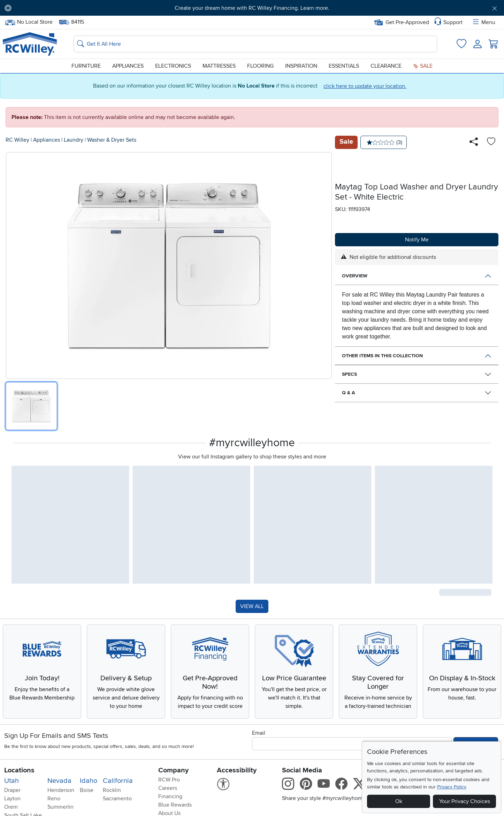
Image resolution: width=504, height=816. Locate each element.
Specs (349, 374)
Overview (355, 276)
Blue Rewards (175, 805)
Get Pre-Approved (402, 22)
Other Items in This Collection (382, 356)
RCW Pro (169, 780)
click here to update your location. (365, 86)
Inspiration (301, 66)
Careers (168, 788)
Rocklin (112, 790)
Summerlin (60, 807)
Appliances (128, 66)
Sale (423, 66)
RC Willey (17, 140)
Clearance (386, 66)
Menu (483, 22)
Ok (399, 801)
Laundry (74, 140)
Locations (19, 770)
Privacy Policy (452, 787)
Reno (54, 799)
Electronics (173, 66)
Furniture (86, 66)
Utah (12, 781)
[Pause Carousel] (8, 8)
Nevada (59, 781)
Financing (170, 796)
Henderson (61, 790)
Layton (12, 799)
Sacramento (117, 799)
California (118, 781)
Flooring (260, 66)
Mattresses (219, 66)
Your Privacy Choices (465, 801)
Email (259, 733)
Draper (12, 790)
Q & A (349, 393)
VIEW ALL (252, 606)
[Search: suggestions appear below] (255, 44)
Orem (11, 807)
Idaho (89, 781)
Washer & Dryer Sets (112, 140)
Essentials (344, 66)
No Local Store (29, 22)
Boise (87, 790)
